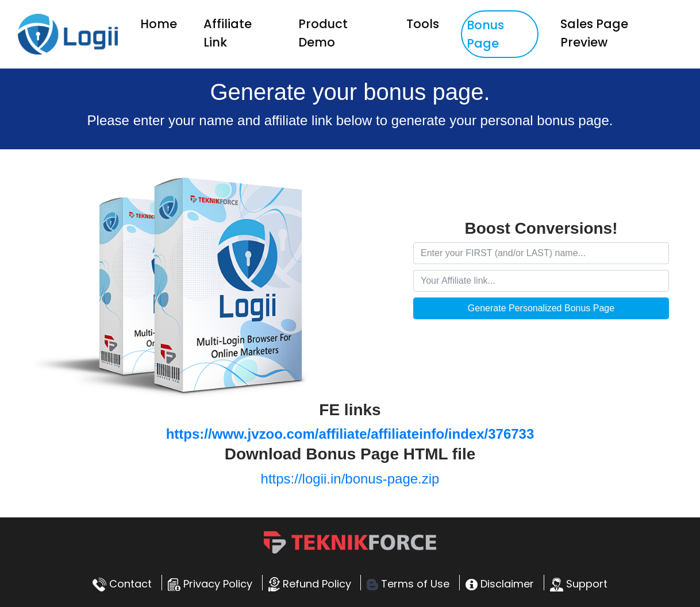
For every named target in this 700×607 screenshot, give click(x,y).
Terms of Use (408, 584)
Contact (122, 584)
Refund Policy (310, 584)
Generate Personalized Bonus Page (541, 308)
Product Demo (323, 33)
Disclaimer (500, 584)
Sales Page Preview (594, 33)
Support (579, 584)
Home (161, 24)
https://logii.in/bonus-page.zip (350, 479)
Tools (423, 24)
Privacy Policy (210, 584)
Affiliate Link (228, 33)
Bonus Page (485, 34)
